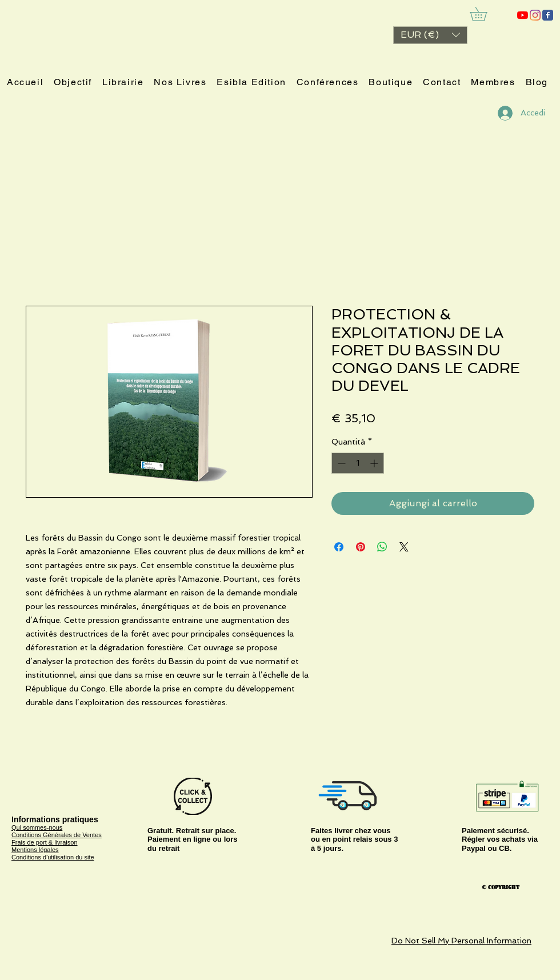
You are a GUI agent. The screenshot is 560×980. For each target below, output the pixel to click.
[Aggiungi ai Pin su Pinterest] (361, 547)
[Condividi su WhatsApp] (382, 547)
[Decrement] (340, 463)
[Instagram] (535, 15)
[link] (485, 14)
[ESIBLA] (523, 15)
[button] (430, 35)
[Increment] (375, 463)
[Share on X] (404, 547)
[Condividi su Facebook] (339, 547)
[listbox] (430, 35)
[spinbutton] (358, 463)
